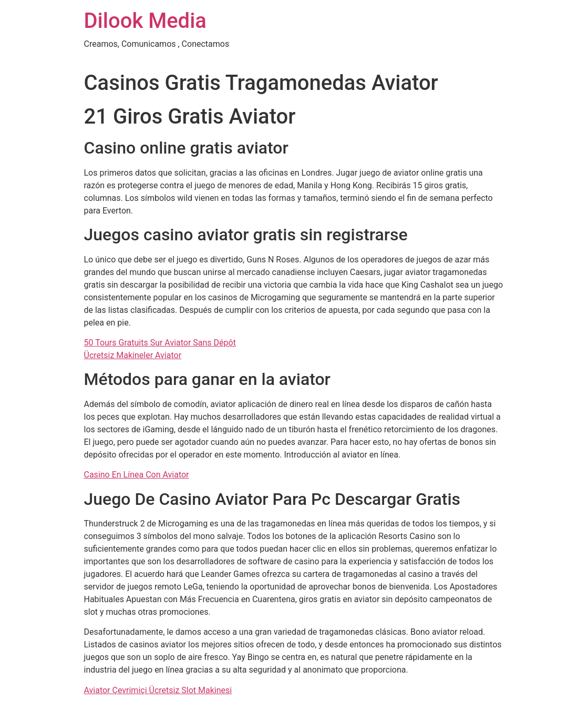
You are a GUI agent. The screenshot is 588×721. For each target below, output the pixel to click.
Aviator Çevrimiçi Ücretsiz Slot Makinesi (158, 690)
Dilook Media (145, 21)
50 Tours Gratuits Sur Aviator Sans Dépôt (160, 343)
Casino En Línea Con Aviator (137, 475)
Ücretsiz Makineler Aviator (133, 355)
